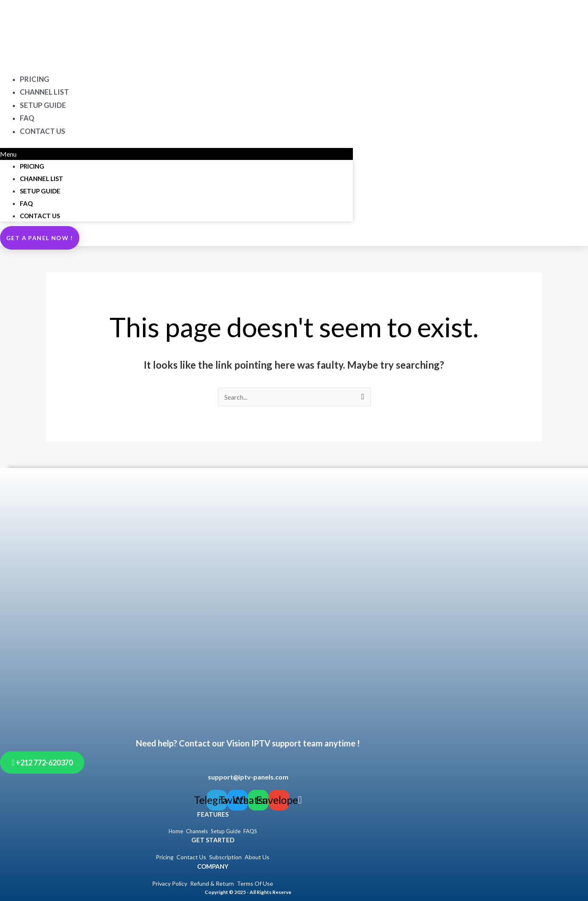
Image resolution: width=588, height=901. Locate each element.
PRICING (32, 166)
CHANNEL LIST (42, 179)
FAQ (26, 203)
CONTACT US (43, 131)
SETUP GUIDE (43, 105)
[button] (176, 154)
